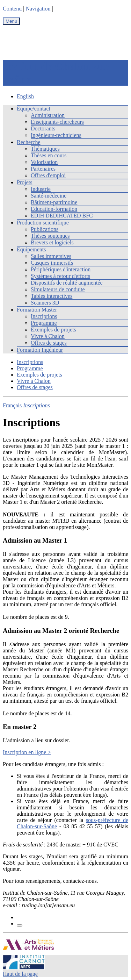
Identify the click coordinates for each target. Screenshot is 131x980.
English (25, 96)
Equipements (31, 249)
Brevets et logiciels (52, 242)
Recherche (29, 142)
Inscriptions (44, 316)
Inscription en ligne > (27, 752)
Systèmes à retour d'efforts (60, 276)
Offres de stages (49, 343)
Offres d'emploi (48, 175)
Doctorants (43, 128)
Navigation (38, 9)
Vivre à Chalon (48, 336)
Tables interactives (52, 296)
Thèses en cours (49, 155)
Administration (48, 115)
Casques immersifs (52, 263)
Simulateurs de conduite (58, 289)
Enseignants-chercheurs (57, 122)
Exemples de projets (53, 330)
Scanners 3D (45, 303)
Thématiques (45, 149)
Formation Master (37, 310)
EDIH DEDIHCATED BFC (62, 216)
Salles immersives (51, 256)
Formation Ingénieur (40, 350)
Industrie (41, 189)
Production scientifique (43, 223)
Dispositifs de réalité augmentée (67, 283)
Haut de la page (20, 974)
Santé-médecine (49, 196)
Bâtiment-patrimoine (54, 202)
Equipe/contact (34, 109)
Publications (45, 229)
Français (12, 405)
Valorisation (44, 162)
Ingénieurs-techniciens (56, 135)
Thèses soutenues (50, 236)
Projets (24, 182)
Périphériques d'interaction (61, 269)
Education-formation (54, 209)
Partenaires (43, 169)
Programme (44, 323)
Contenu (12, 9)
